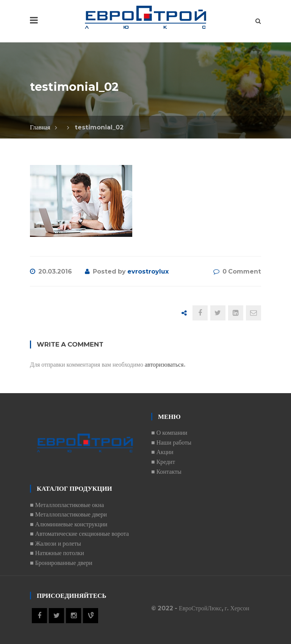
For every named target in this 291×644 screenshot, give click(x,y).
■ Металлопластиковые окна (67, 505)
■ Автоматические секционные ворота (79, 534)
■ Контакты (166, 472)
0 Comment (242, 271)
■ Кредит (163, 462)
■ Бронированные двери (61, 563)
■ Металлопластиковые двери (68, 514)
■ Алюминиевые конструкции (69, 524)
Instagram (74, 616)
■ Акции (162, 452)
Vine (91, 616)
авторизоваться (164, 365)
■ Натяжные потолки (57, 553)
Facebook (39, 616)
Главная (40, 127)
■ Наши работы (171, 443)
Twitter (56, 616)
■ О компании (169, 433)
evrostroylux (148, 271)
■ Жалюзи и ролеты (56, 544)
